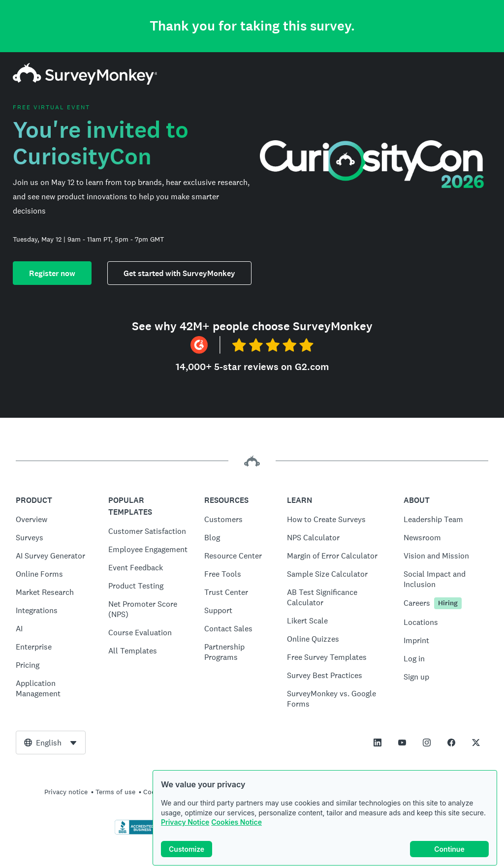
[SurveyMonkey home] (85, 82)
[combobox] (51, 743)
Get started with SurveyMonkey (179, 273)
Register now (52, 273)
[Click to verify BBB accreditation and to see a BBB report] (135, 833)
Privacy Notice (185, 822)
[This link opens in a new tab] (378, 743)
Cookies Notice (236, 822)
